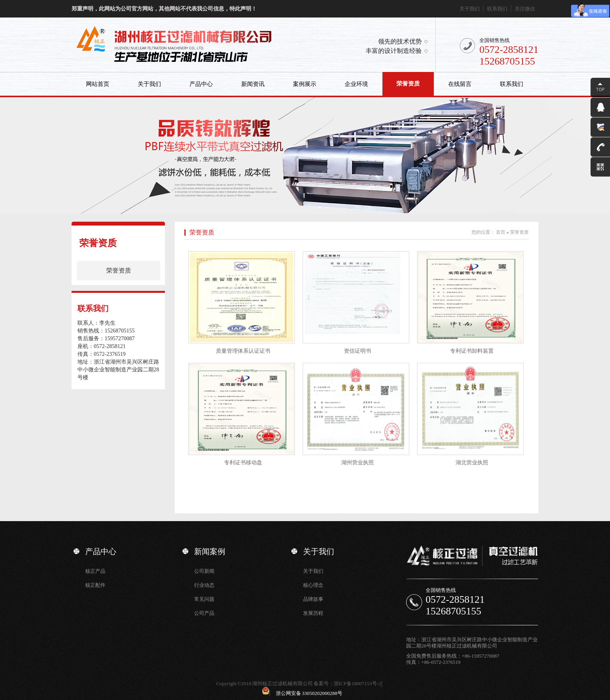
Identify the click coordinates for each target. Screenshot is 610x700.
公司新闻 (204, 571)
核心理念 (313, 585)
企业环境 (356, 84)
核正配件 (95, 585)
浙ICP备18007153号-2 (358, 683)
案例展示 (305, 84)
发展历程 (313, 613)
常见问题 (204, 599)
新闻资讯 (253, 84)
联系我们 (497, 9)
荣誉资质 (408, 84)
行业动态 (204, 585)
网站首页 (98, 84)
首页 (501, 232)
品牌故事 (313, 599)
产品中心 (201, 84)
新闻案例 (210, 551)
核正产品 (95, 571)
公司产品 (204, 613)
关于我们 (470, 9)
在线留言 (460, 84)
